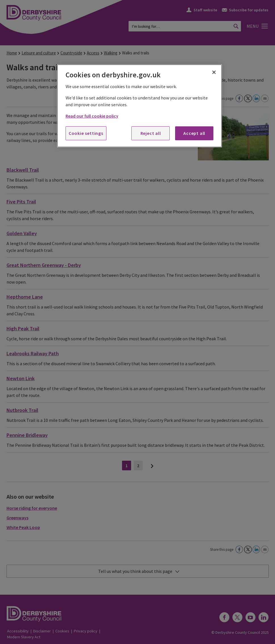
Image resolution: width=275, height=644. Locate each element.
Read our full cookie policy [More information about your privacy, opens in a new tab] (92, 116)
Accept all (194, 133)
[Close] (214, 72)
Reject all (151, 133)
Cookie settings (86, 133)
